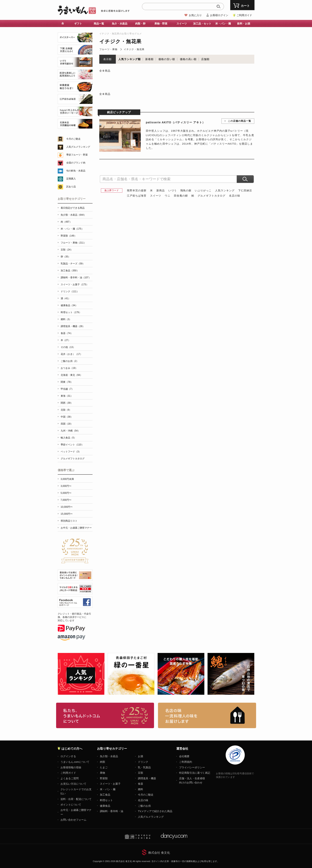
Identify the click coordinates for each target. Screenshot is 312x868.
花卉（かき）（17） (72, 354)
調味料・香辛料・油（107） (76, 278)
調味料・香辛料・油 (112, 811)
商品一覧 (99, 24)
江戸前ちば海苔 (137, 196)
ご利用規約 (186, 762)
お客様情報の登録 (71, 767)
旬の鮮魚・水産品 (76, 171)
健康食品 (105, 806)
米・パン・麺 (223, 24)
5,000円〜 (66, 493)
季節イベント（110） (72, 445)
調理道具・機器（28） (73, 326)
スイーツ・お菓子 (110, 784)
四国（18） (67, 424)
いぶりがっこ (203, 190)
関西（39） (67, 403)
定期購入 (71, 179)
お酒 (140, 756)
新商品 (161, 190)
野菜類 (104, 778)
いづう (173, 190)
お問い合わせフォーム (73, 820)
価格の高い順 (188, 59)
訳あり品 (71, 187)
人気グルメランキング (78, 147)
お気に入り (195, 15)
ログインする (68, 756)
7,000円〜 (66, 500)
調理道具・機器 (147, 778)
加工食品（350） (70, 271)
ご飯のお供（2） (70, 361)
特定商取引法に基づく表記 (195, 773)
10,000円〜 (67, 507)
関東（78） (67, 382)
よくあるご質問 (70, 778)
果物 (102, 773)
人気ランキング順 (130, 59)
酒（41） (66, 298)
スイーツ (182, 24)
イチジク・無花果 (134, 49)
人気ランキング (225, 190)
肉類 (102, 762)
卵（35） (66, 257)
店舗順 (205, 59)
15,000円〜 (67, 514)
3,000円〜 (66, 486)
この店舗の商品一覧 (239, 121)
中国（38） (67, 417)
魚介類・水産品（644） (73, 215)
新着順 (149, 59)
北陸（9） (66, 410)
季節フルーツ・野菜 (77, 155)
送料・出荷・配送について (76, 799)
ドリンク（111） (70, 291)
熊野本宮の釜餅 (137, 190)
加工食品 (105, 795)
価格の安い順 (167, 59)
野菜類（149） (69, 236)
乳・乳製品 (144, 767)
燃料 (140, 789)
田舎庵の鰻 (181, 196)
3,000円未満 (67, 479)
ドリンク (143, 762)
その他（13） (68, 347)
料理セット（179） (71, 312)
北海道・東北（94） (72, 375)
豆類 (140, 773)
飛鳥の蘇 (186, 190)
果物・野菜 (161, 24)
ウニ (168, 196)
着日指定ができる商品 (73, 208)
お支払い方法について (73, 784)
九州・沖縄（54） (70, 431)
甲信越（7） (67, 389)
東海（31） (67, 396)
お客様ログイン (219, 15)
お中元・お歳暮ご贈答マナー (76, 528)
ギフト (78, 24)
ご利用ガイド (244, 15)
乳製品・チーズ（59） (73, 264)
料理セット (106, 800)
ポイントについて (71, 805)
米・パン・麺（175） (72, 229)
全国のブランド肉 (76, 163)
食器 (140, 784)
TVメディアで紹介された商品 (155, 811)
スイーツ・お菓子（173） (75, 284)
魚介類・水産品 (109, 756)
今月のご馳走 (73, 139)
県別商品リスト (69, 521)
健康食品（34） (69, 305)
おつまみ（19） (69, 368)
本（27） (66, 340)
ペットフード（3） (71, 452)
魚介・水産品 (120, 24)
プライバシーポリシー (192, 767)
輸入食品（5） (69, 438)
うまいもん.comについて (75, 762)
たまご (104, 767)
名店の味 (235, 196)
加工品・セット (202, 24)
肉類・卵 (140, 24)
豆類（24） (67, 250)
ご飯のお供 (144, 806)
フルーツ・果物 (108, 49)
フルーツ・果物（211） (73, 243)
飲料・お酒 (244, 24)
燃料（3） (66, 319)
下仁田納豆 (245, 190)
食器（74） (67, 333)
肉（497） (66, 222)
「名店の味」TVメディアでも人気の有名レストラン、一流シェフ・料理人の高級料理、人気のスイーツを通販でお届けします (207, 715)
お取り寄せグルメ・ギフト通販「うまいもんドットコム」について (105, 715)
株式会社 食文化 (159, 853)
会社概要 (184, 756)
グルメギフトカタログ (212, 196)
